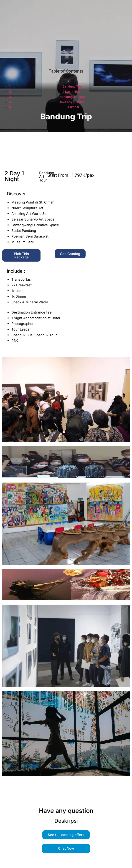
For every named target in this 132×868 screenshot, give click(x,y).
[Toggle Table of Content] (66, 81)
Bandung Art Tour (72, 97)
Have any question (72, 102)
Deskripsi (72, 107)
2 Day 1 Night (72, 92)
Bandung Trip (72, 87)
